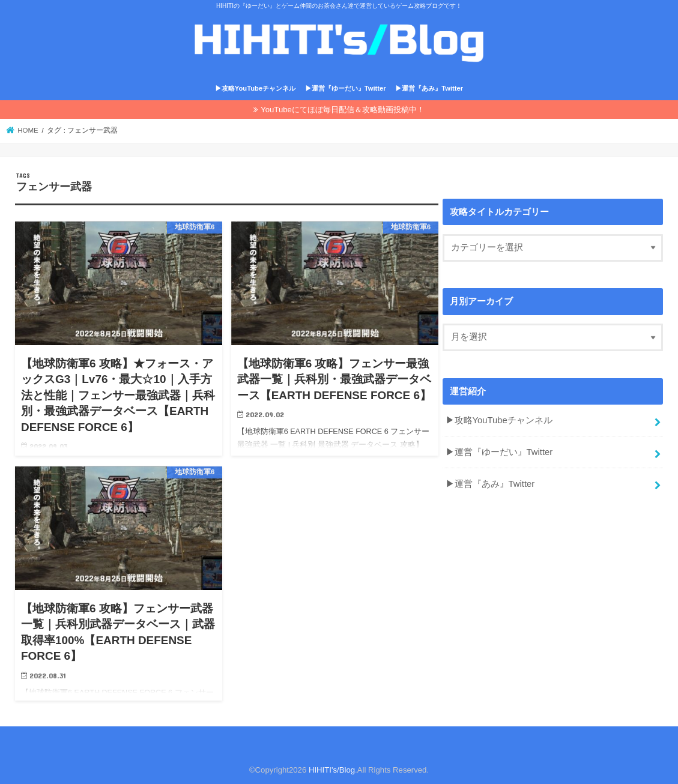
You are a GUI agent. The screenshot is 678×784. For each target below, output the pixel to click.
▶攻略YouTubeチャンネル (255, 88)
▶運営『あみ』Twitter (429, 88)
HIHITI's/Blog (332, 770)
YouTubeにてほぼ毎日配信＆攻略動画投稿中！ (343, 110)
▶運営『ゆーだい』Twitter (346, 88)
